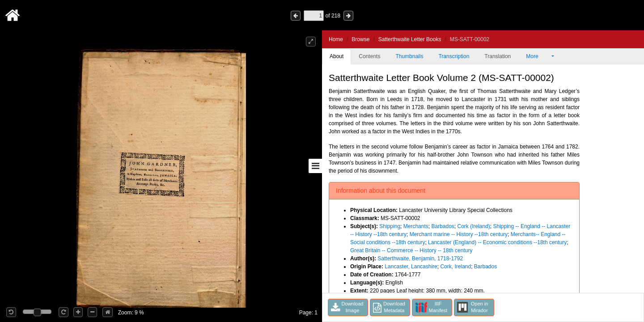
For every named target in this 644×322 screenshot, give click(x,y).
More (538, 56)
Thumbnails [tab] (409, 56)
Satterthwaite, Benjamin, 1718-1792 (420, 258)
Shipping (390, 226)
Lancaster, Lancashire (411, 267)
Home (336, 39)
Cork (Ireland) (473, 226)
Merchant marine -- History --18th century (459, 234)
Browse (360, 39)
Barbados (443, 226)
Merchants (416, 226)
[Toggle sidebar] (315, 166)
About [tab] (337, 56)
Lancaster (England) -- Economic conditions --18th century (497, 242)
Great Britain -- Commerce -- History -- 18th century (411, 250)
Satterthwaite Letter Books (410, 39)
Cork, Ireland (455, 267)
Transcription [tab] (454, 56)
